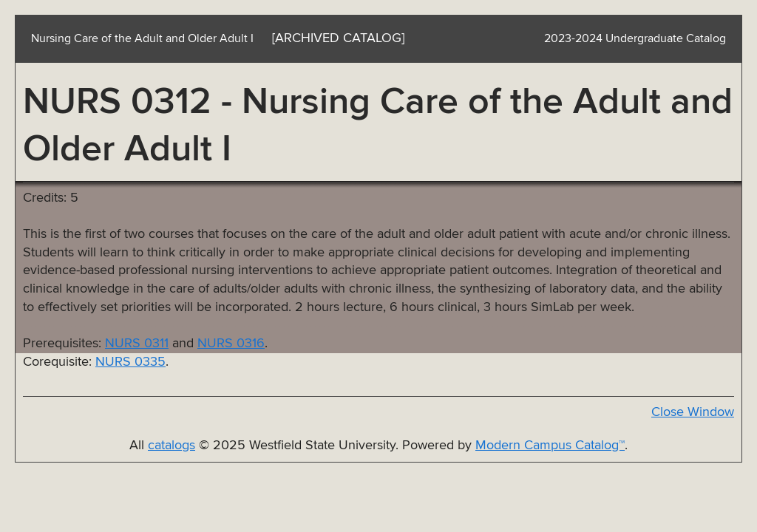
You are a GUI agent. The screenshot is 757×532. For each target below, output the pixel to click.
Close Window (693, 412)
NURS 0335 (130, 362)
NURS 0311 (137, 344)
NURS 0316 (231, 344)
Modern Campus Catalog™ (550, 446)
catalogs (172, 446)
